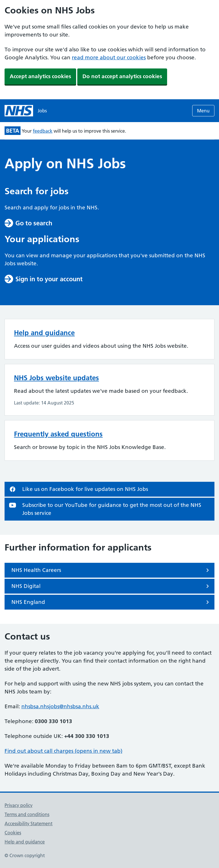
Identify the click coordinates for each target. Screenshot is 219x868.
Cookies (13, 833)
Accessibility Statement (29, 824)
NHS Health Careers (111, 570)
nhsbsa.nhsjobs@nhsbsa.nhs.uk (60, 706)
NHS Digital (111, 586)
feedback (43, 131)
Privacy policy (19, 805)
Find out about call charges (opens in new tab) (63, 751)
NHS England (111, 602)
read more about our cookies (109, 57)
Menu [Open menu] (203, 111)
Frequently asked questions (58, 434)
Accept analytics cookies (40, 76)
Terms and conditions (27, 814)
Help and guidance (44, 333)
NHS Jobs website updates (56, 378)
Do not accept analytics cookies (122, 76)
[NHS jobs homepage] (26, 111)
